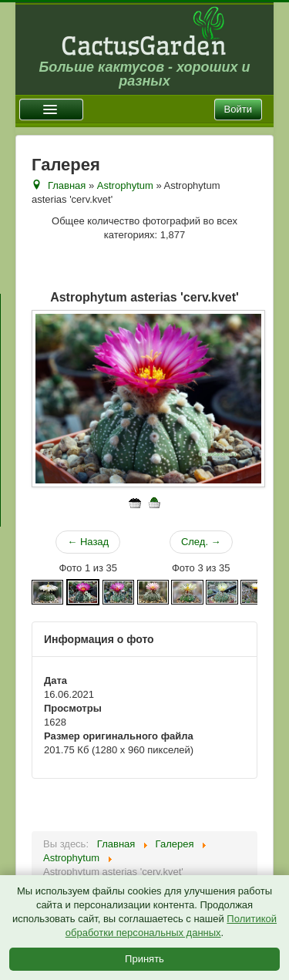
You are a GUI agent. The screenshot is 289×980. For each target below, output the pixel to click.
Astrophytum (125, 185)
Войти (238, 109)
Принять (144, 959)
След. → (201, 542)
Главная (67, 185)
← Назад (88, 542)
